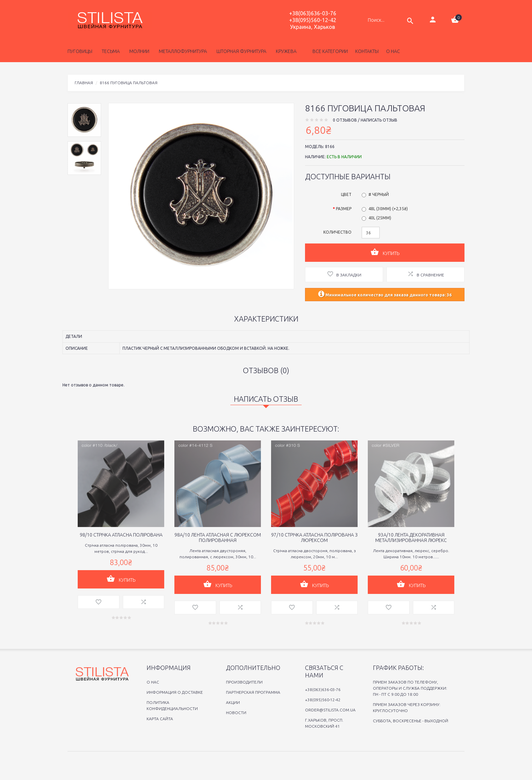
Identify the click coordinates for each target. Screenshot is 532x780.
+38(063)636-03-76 (313, 13)
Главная (84, 83)
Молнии (138, 51)
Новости (236, 713)
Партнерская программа (253, 692)
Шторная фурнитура (240, 51)
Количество (337, 232)
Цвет (346, 194)
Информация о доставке (175, 692)
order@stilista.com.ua (330, 710)
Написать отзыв (379, 120)
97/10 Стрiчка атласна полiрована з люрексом (314, 538)
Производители (244, 682)
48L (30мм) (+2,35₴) (388, 209)
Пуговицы (80, 51)
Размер (344, 209)
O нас (153, 682)
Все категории (330, 51)
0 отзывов (345, 120)
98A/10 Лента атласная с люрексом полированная (218, 538)
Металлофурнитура (182, 51)
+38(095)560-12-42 (313, 20)
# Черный (379, 194)
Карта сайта (160, 719)
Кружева (285, 51)
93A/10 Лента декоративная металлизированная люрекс (411, 538)
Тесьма (110, 51)
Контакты (367, 51)
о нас (393, 51)
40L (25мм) (380, 218)
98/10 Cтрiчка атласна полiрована (121, 535)
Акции (233, 702)
